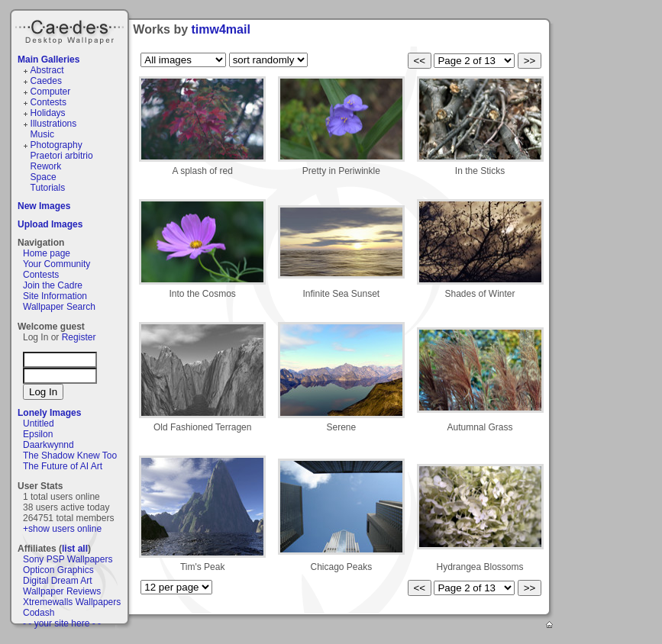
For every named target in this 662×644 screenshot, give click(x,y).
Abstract (47, 70)
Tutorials (48, 188)
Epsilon (38, 434)
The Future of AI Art (63, 466)
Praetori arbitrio (62, 156)
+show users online (62, 529)
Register (79, 337)
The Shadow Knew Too (70, 456)
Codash (39, 613)
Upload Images (50, 224)
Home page (47, 253)
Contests (48, 102)
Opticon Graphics (58, 570)
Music (42, 134)
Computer (51, 92)
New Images (44, 206)
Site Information (55, 296)
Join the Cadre (53, 285)
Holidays (48, 113)
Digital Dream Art (58, 581)
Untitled (39, 423)
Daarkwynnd (48, 445)
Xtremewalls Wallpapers (72, 602)
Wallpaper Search (59, 307)
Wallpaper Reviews (62, 591)
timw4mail (221, 29)
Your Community (57, 264)
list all (75, 549)
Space (44, 177)
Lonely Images (49, 413)
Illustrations (54, 124)
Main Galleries (48, 60)
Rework (46, 166)
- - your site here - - (62, 623)
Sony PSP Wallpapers (68, 559)
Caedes (71, 30)
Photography (57, 145)
